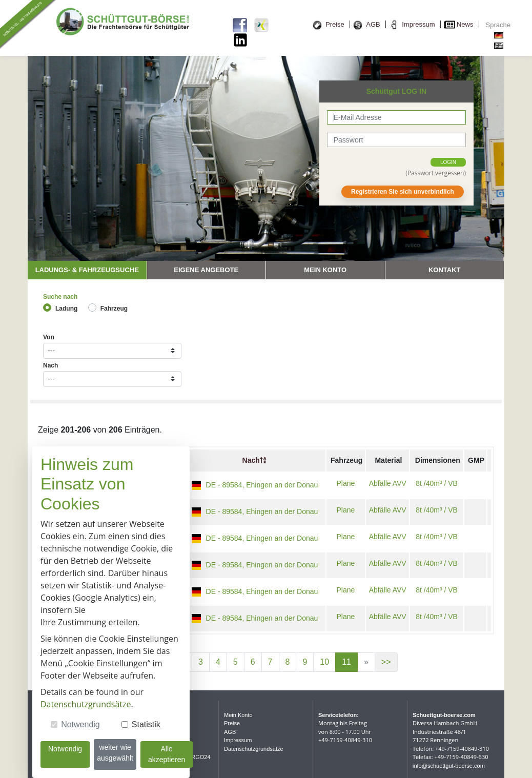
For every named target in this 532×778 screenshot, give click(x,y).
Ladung (66, 309)
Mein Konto (325, 270)
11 (346, 662)
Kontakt (445, 270)
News (465, 24)
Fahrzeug (114, 309)
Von (49, 337)
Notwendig (80, 724)
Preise (335, 24)
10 (324, 662)
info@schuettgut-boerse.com (449, 766)
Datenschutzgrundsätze (254, 749)
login (448, 162)
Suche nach (60, 297)
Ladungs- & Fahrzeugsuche (87, 270)
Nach (50, 365)
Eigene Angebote (206, 270)
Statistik (146, 724)
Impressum (418, 24)
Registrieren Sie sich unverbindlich (403, 192)
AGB (373, 24)
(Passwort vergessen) (436, 173)
